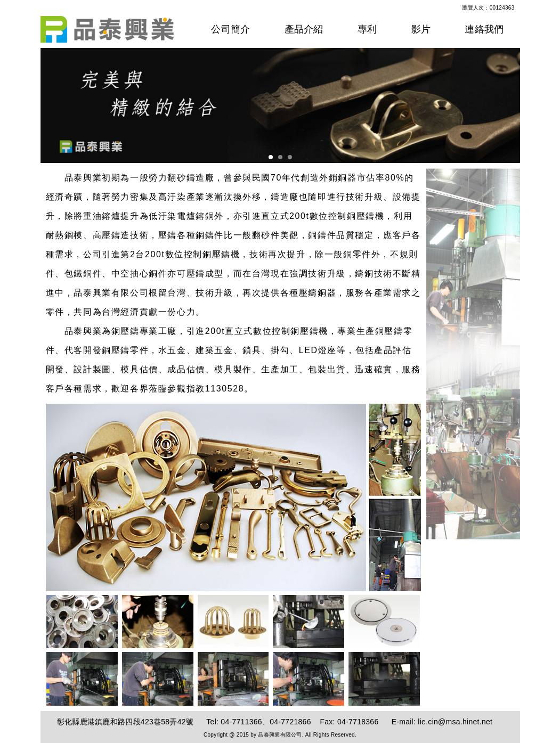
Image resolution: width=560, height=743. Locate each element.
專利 (367, 29)
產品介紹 (304, 29)
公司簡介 (230, 29)
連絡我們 (484, 29)
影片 (421, 29)
